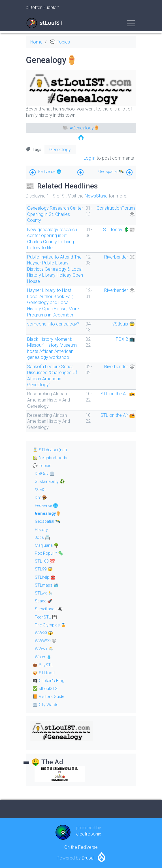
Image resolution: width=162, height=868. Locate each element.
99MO (40, 490)
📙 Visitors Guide (48, 697)
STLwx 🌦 (44, 593)
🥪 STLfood (44, 673)
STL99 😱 (44, 569)
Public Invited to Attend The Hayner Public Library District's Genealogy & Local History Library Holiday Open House (55, 269)
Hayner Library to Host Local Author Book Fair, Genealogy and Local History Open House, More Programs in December (53, 302)
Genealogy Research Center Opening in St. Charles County (55, 214)
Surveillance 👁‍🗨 (49, 609)
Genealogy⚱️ (48, 514)
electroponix (89, 834)
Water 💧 (43, 657)
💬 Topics (60, 42)
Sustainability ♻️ (50, 482)
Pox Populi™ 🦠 (49, 553)
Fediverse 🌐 (50, 172)
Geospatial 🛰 (111, 172)
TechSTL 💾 (46, 617)
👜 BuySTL (43, 665)
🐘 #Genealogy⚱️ (81, 128)
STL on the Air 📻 (118, 394)
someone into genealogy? (53, 324)
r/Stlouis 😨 (123, 324)
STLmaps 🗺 (47, 585)
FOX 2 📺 (125, 339)
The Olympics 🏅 (50, 625)
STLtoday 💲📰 (119, 230)
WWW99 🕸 (46, 641)
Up (80, 171)
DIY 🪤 (41, 498)
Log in (89, 158)
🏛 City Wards (45, 705)
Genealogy (60, 150)
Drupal (88, 858)
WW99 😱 (44, 633)
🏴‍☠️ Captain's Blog (48, 681)
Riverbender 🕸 (120, 257)
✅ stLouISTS (45, 689)
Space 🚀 (44, 601)
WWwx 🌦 (44, 649)
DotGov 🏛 (45, 474)
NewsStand (96, 196)
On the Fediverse (81, 847)
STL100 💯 (45, 561)
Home (36, 42)
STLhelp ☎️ (45, 577)
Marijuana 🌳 (47, 545)
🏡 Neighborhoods (50, 458)
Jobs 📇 (42, 538)
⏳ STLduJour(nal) (50, 450)
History (41, 530)
